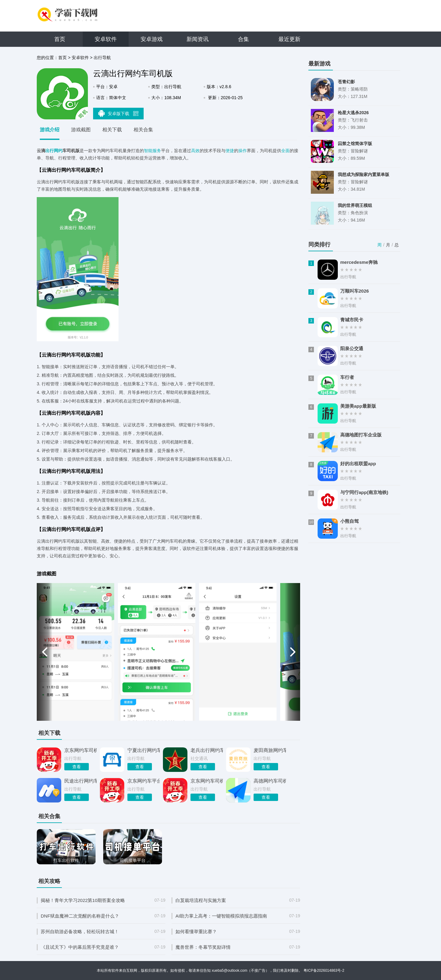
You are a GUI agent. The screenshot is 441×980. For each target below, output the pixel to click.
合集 (243, 39)
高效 (195, 151)
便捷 (230, 151)
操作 (243, 151)
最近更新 (289, 39)
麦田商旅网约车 (270, 750)
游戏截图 (81, 130)
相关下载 (112, 130)
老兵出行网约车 (207, 750)
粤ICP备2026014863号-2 (324, 971)
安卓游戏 (152, 39)
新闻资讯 (198, 39)
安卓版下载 (119, 113)
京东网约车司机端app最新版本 (207, 781)
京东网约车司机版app (81, 750)
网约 (58, 151)
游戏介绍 (50, 130)
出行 (50, 151)
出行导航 (102, 58)
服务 (157, 151)
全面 (285, 151)
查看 (77, 767)
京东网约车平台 (144, 781)
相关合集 (143, 130)
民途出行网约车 (81, 781)
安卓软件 (106, 39)
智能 (148, 151)
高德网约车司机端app (270, 781)
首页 (60, 39)
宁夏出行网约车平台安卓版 (144, 750)
